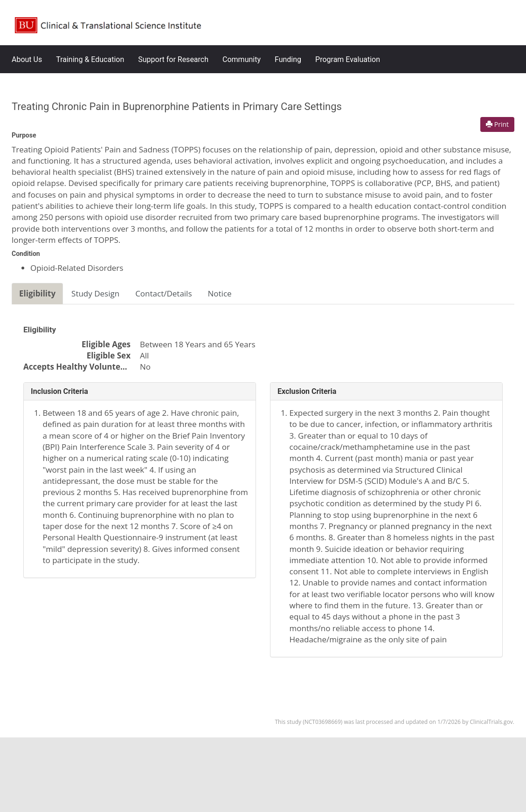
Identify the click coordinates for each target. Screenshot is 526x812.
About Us (27, 59)
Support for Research (173, 59)
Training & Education (90, 59)
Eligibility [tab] (37, 293)
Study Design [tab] (95, 293)
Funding (288, 59)
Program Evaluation (348, 59)
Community (242, 59)
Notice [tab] (220, 293)
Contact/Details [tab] (163, 293)
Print (497, 124)
